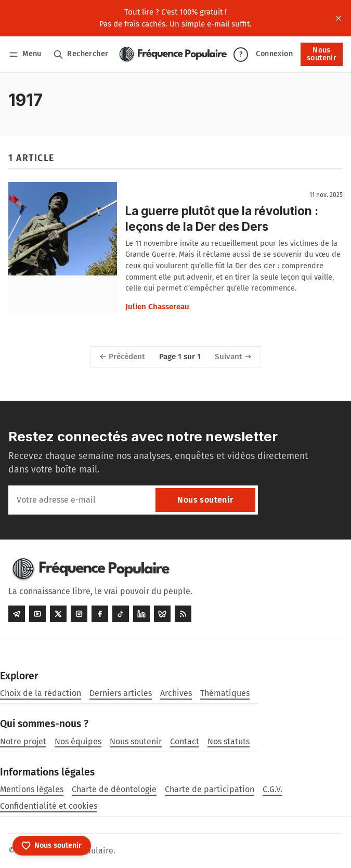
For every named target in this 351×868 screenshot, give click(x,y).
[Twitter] (58, 614)
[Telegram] (17, 614)
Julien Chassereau (157, 307)
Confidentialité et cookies (49, 806)
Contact (185, 741)
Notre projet (23, 741)
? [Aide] (241, 54)
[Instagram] (79, 614)
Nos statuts (229, 741)
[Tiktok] (121, 614)
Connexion (274, 54)
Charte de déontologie (114, 789)
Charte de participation (210, 789)
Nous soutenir (322, 54)
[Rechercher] (81, 54)
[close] (339, 18)
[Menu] (27, 54)
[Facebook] (100, 614)
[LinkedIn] (141, 614)
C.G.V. (272, 789)
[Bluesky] (162, 614)
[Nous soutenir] (52, 846)
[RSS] (183, 614)
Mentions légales (32, 789)
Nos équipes (78, 741)
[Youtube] (37, 614)
